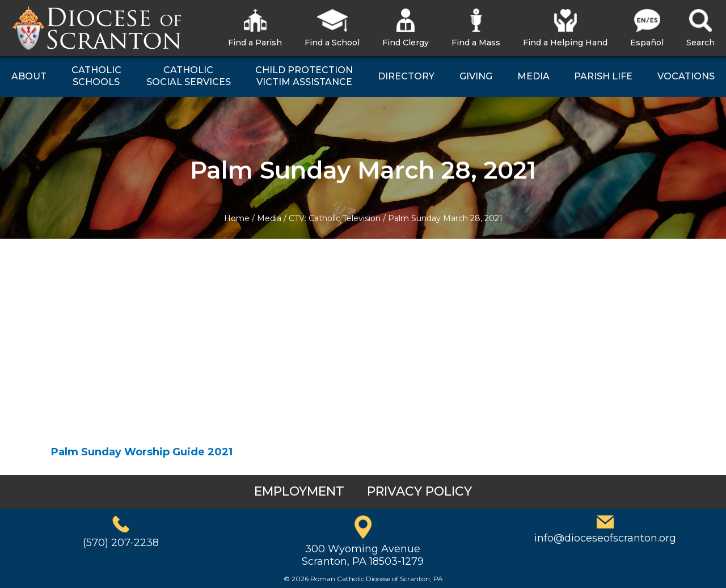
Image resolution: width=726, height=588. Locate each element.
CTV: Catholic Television (335, 218)
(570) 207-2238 (121, 543)
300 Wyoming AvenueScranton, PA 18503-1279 (363, 555)
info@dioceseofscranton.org (605, 538)
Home (237, 218)
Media (269, 218)
